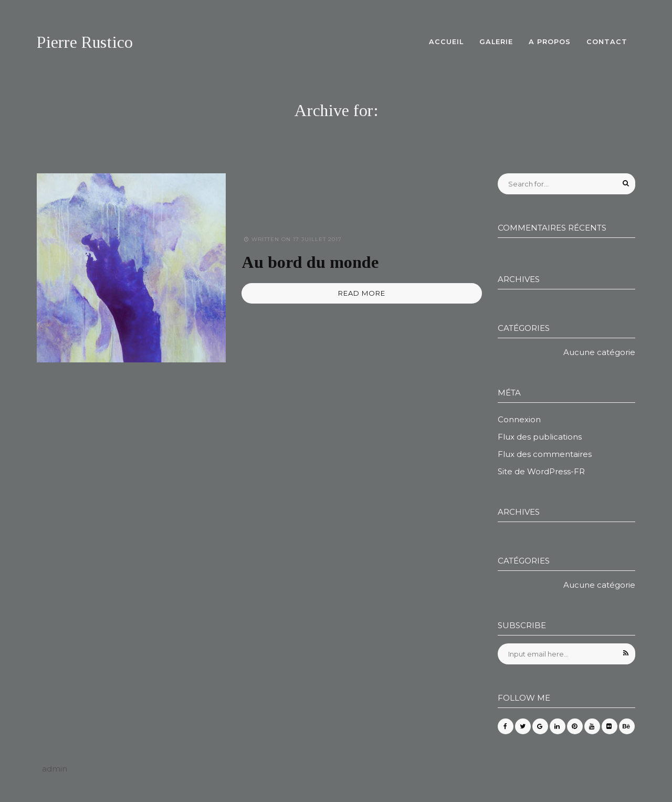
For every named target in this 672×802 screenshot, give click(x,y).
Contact (607, 42)
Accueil (446, 42)
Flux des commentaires (545, 454)
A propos (550, 42)
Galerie (496, 42)
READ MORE (362, 293)
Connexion (519, 419)
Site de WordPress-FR (541, 471)
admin (55, 769)
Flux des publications (540, 437)
